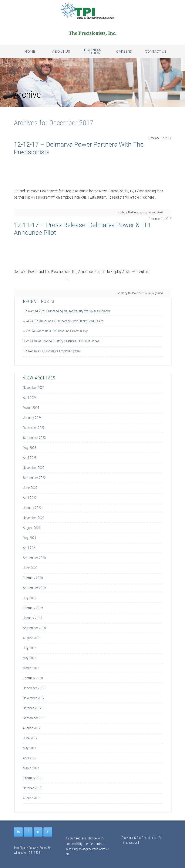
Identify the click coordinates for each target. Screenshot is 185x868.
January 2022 (32, 508)
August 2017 (32, 728)
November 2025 (34, 388)
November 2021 (34, 518)
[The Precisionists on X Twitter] (38, 832)
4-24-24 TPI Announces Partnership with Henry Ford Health (63, 321)
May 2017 (30, 748)
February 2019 (33, 608)
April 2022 (30, 498)
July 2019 (30, 598)
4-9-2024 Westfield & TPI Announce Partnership (55, 331)
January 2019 (32, 618)
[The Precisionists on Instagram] (48, 832)
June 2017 (30, 738)
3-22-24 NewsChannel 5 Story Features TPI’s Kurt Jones (61, 341)
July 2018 (30, 648)
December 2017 (34, 688)
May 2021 (30, 538)
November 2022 (34, 468)
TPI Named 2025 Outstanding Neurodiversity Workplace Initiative (67, 311)
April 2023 (30, 458)
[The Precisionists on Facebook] (28, 832)
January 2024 (32, 418)
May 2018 (30, 658)
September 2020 (34, 558)
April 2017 (30, 758)
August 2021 (32, 528)
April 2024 (30, 398)
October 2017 (32, 708)
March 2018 (31, 668)
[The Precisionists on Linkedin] (18, 832)
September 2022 (34, 478)
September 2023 (34, 438)
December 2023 (34, 428)
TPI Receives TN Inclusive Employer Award (52, 351)
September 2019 (34, 588)
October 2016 (32, 788)
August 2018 (32, 638)
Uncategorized (155, 212)
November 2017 (34, 698)
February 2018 (33, 678)
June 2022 (30, 488)
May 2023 (30, 448)
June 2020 (30, 568)
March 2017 (31, 768)
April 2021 (30, 548)
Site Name (92, 11)
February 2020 (33, 578)
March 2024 (31, 408)
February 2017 (33, 778)
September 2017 (34, 718)
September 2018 (34, 628)
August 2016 (32, 798)
